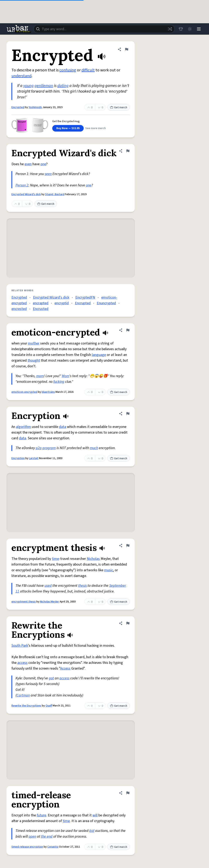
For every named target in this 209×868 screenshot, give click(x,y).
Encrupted (83, 303)
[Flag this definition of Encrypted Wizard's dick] (128, 151)
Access (65, 668)
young (28, 86)
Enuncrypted (106, 303)
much (94, 448)
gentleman (44, 86)
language (99, 355)
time (55, 559)
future (41, 815)
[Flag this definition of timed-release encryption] (128, 793)
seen (48, 174)
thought (34, 360)
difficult (88, 70)
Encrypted (18, 107)
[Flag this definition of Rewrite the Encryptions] (128, 623)
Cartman (23, 695)
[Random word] (170, 29)
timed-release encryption (27, 847)
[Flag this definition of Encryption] (128, 414)
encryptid (62, 303)
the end (47, 836)
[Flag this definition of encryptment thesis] (128, 546)
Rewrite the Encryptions (26, 706)
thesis (82, 586)
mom (40, 376)
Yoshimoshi (35, 107)
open (32, 836)
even (28, 164)
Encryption (18, 458)
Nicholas (93, 559)
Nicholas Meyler (49, 602)
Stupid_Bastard (55, 194)
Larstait (34, 458)
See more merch (96, 128)
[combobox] (104, 29)
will (95, 815)
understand (21, 76)
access (22, 663)
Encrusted (41, 309)
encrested (19, 309)
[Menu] (199, 29)
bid (92, 831)
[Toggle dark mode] (190, 29)
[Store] (181, 29)
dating (63, 86)
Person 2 (22, 185)
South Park (20, 646)
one (43, 164)
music (109, 570)
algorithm (23, 427)
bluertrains (48, 392)
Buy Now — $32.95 (68, 128)
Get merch (119, 107)
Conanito (53, 847)
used (48, 586)
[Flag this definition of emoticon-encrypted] (128, 330)
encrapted (41, 303)
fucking (59, 382)
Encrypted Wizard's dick (26, 194)
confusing (68, 70)
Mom (66, 376)
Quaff (49, 706)
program (49, 448)
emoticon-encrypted (24, 392)
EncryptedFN (85, 297)
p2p (39, 448)
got (51, 678)
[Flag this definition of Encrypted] (127, 49)
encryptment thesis (24, 602)
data (63, 427)
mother (34, 343)
